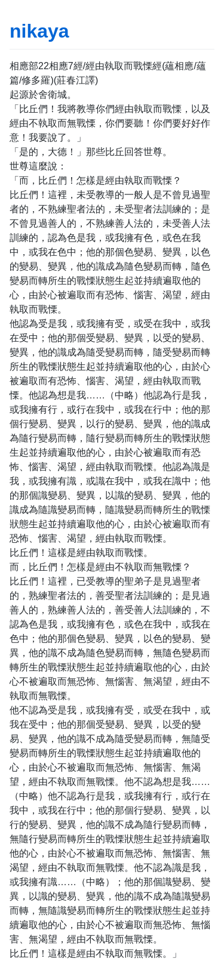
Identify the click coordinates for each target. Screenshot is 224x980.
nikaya (39, 31)
